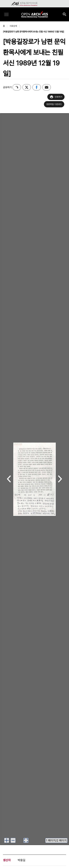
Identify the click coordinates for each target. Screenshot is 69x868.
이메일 (47, 87)
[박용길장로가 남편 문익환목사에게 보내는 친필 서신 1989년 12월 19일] (33, 32)
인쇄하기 (56, 97)
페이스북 (37, 87)
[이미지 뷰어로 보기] (26, 840)
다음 (60, 479)
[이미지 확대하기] (7, 840)
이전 (9, 479)
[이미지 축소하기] (13, 840)
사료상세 (13, 26)
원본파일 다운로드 (54, 104)
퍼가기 (17, 87)
